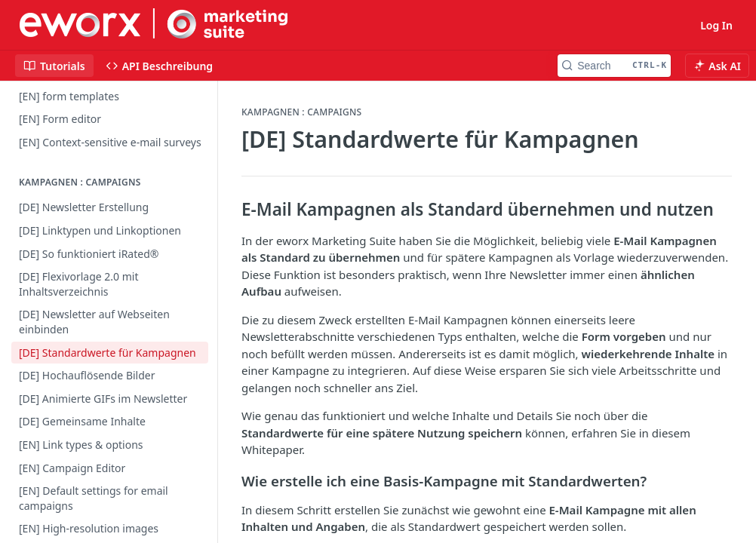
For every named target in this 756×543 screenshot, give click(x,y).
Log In (716, 25)
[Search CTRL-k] (614, 66)
